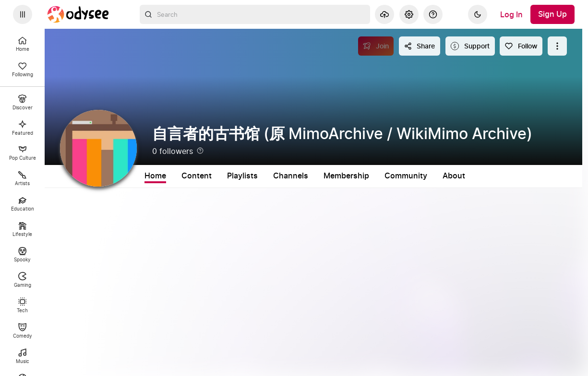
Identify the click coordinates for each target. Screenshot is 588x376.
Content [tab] (197, 176)
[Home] (78, 14)
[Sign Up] (552, 14)
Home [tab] (155, 176)
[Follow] (521, 46)
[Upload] (384, 14)
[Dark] (478, 14)
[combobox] (255, 14)
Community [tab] (406, 176)
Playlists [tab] (242, 176)
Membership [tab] (346, 176)
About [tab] (454, 176)
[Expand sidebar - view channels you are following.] (23, 14)
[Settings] (409, 14)
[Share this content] (420, 46)
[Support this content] (470, 46)
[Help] (433, 14)
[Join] (376, 46)
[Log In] (511, 14)
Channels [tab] (291, 176)
